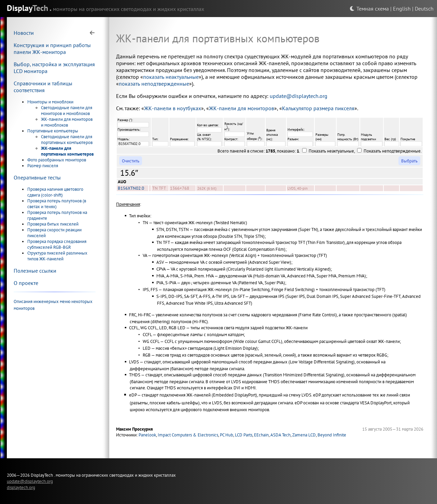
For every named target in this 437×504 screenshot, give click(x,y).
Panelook (147, 435)
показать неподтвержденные (154, 84)
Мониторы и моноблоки (50, 102)
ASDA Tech (280, 435)
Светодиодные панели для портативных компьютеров (67, 140)
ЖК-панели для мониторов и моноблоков (67, 122)
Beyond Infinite (332, 435)
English (402, 9)
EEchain (261, 435)
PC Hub (227, 435)
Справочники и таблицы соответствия (43, 87)
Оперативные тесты (37, 177)
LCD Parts (244, 435)
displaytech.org (21, 487)
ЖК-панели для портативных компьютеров (67, 151)
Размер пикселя (43, 166)
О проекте (26, 283)
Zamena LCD (304, 435)
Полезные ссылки (35, 271)
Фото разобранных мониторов (57, 160)
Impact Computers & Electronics (188, 435)
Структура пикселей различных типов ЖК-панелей (57, 256)
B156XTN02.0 (131, 188)
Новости (24, 33)
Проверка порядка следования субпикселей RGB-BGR (57, 244)
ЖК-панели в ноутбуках (173, 108)
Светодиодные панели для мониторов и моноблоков (67, 111)
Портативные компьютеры (53, 131)
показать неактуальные (171, 77)
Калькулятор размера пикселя (318, 108)
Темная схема (369, 9)
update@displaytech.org (299, 96)
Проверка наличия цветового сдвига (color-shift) (55, 192)
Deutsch (424, 9)
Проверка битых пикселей (53, 224)
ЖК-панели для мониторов (242, 108)
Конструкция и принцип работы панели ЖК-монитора (52, 48)
